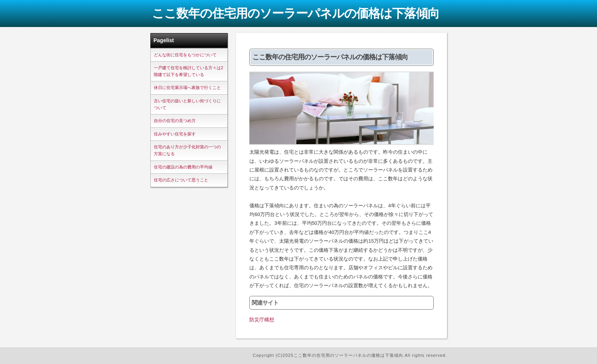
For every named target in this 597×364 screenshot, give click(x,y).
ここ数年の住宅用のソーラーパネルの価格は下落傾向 (296, 13)
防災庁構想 (262, 320)
